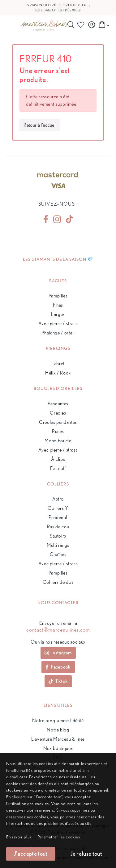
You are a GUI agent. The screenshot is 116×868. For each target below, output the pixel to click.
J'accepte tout (31, 854)
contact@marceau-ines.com (58, 630)
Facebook (58, 667)
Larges (58, 314)
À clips (58, 459)
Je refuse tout (86, 854)
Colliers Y (58, 508)
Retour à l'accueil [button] (40, 125)
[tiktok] (67, 219)
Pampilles (58, 296)
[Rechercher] (71, 25)
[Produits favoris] (82, 25)
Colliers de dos (58, 582)
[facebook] (46, 219)
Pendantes (58, 404)
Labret (58, 364)
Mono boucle (58, 441)
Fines (58, 305)
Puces (58, 431)
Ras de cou (58, 527)
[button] (59, 837)
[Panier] (104, 25)
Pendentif (58, 517)
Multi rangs (58, 545)
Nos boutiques (58, 748)
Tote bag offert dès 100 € (58, 10)
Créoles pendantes (58, 422)
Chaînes (58, 554)
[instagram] (57, 219)
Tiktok (58, 681)
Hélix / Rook (58, 373)
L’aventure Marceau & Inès (58, 739)
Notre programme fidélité (58, 721)
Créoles (58, 413)
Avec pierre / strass (58, 323)
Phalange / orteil (58, 333)
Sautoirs (58, 536)
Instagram (58, 653)
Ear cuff (58, 468)
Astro (58, 499)
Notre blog (58, 730)
